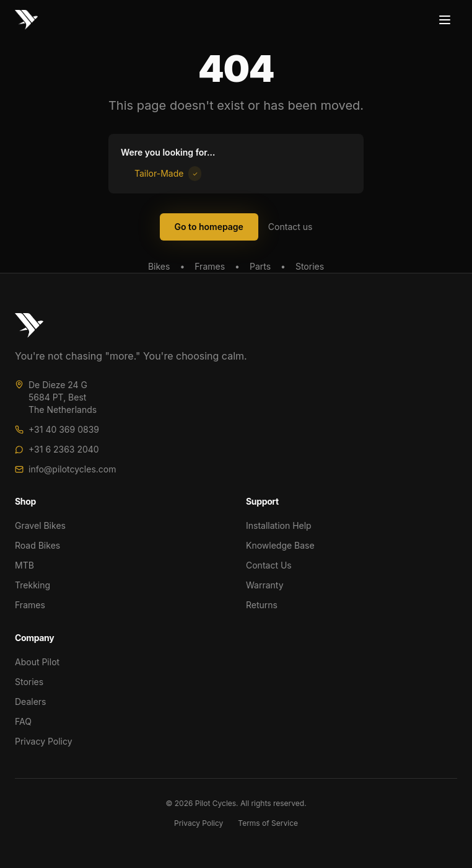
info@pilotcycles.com (72, 469)
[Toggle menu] (445, 20)
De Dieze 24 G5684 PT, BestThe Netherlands (63, 397)
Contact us (291, 227)
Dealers (30, 702)
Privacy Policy (44, 741)
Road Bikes (37, 545)
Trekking (33, 585)
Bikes (159, 266)
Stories (310, 266)
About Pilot (37, 662)
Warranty (265, 585)
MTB (24, 565)
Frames (210, 266)
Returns (262, 605)
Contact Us (269, 565)
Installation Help (279, 525)
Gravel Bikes (40, 525)
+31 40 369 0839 (64, 429)
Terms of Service (268, 823)
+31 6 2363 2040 (64, 449)
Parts (260, 266)
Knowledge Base (280, 545)
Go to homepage (209, 227)
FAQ (23, 721)
